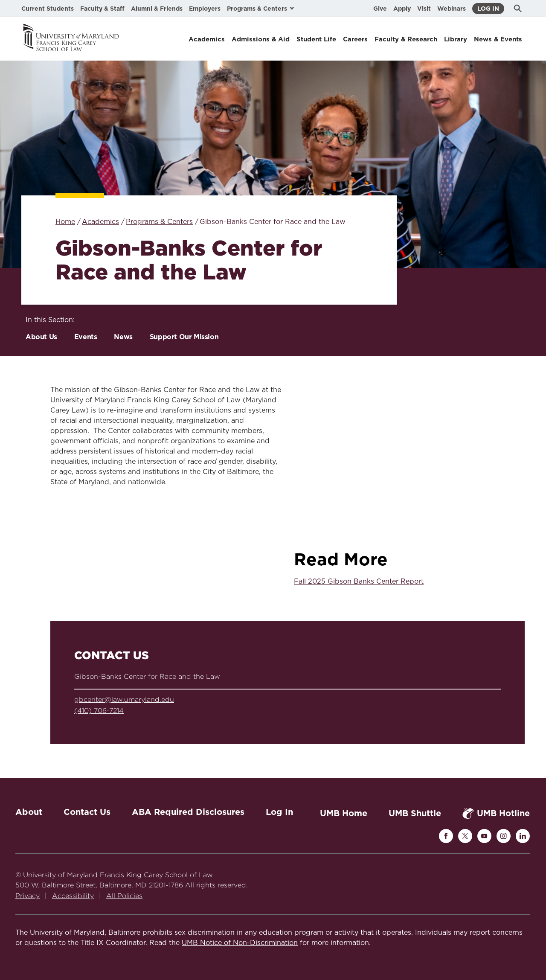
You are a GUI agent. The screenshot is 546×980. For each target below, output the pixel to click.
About (29, 812)
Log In (488, 9)
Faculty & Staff (102, 9)
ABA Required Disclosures (188, 812)
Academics (207, 39)
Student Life (316, 39)
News (123, 337)
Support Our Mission (184, 337)
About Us (41, 337)
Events (86, 337)
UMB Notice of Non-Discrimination (240, 943)
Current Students (48, 9)
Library (456, 39)
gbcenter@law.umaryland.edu (124, 699)
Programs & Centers (159, 222)
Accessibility (73, 896)
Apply (402, 9)
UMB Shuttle (415, 813)
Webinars (452, 9)
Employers (205, 9)
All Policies (124, 896)
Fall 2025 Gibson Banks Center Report (359, 582)
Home (65, 222)
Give (380, 9)
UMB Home (344, 813)
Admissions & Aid (261, 39)
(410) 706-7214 (99, 711)
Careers (355, 39)
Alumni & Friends (157, 9)
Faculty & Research (406, 39)
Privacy (28, 896)
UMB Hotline (496, 813)
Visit (424, 9)
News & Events (498, 39)
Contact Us (87, 812)
